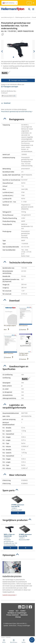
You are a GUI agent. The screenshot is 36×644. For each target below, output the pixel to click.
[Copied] (3, 34)
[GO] (29, 9)
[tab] (18, 119)
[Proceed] (29, 3)
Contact (11, 611)
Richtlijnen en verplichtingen (17, 613)
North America (10, 3)
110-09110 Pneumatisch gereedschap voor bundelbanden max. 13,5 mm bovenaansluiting (10, 536)
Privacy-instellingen (24, 625)
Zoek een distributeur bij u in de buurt (9, 92)
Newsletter (24, 615)
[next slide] (34, 51)
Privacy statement (12, 615)
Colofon (23, 611)
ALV (17, 611)
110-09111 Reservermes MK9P (18, 503)
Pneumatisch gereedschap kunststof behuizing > (17, 111)
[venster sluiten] (34, 3)
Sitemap (18, 617)
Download (6, 103)
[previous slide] (2, 51)
